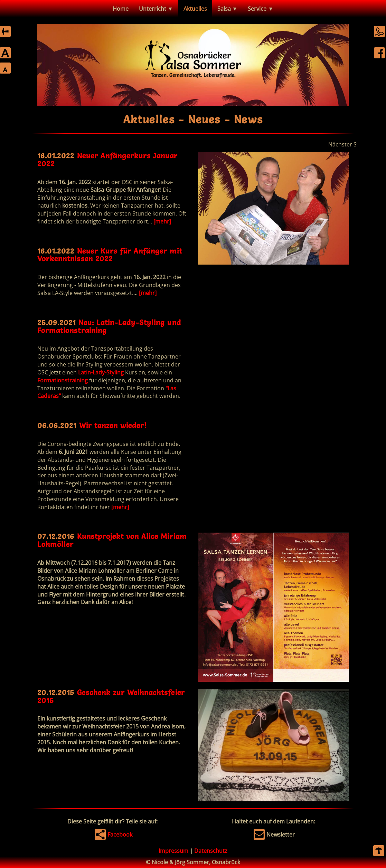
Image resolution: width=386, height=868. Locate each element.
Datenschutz (211, 851)
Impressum (173, 851)
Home (121, 9)
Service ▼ (261, 9)
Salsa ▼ (228, 9)
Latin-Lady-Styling (101, 372)
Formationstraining (63, 380)
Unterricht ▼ (156, 9)
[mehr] (162, 221)
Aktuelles (195, 9)
